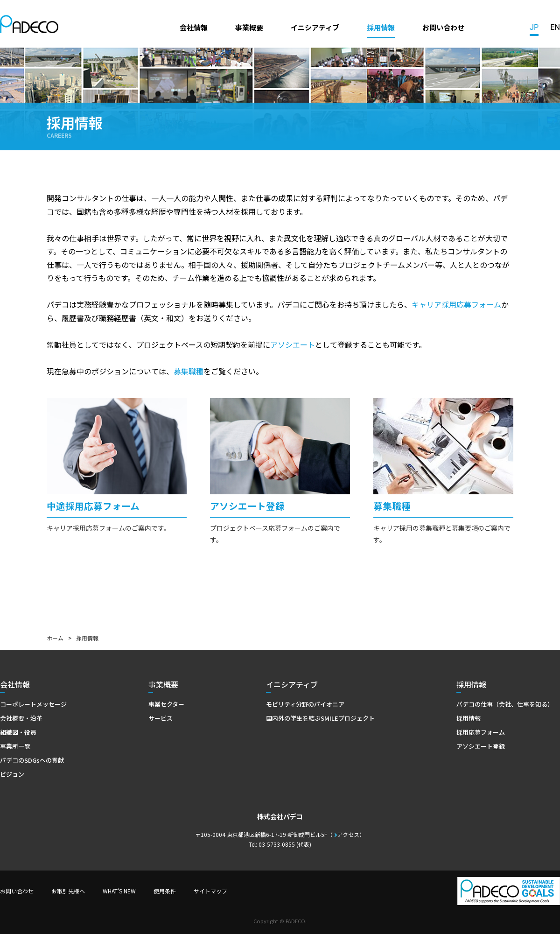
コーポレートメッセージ (33, 704)
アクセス (348, 834)
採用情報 (381, 27)
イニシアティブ (315, 27)
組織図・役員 (18, 732)
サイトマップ (210, 891)
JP (534, 27)
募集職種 (189, 371)
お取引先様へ (68, 891)
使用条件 (165, 891)
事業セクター (166, 704)
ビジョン (12, 774)
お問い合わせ (443, 27)
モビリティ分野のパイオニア (305, 704)
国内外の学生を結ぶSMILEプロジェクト (320, 718)
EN (555, 27)
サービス (161, 718)
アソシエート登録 (481, 746)
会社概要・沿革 (21, 718)
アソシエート (293, 344)
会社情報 (194, 27)
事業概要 (249, 27)
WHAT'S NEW (119, 891)
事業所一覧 (15, 746)
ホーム (55, 638)
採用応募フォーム (481, 732)
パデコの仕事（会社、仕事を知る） (505, 704)
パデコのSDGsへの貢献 (32, 760)
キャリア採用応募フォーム (456, 304)
